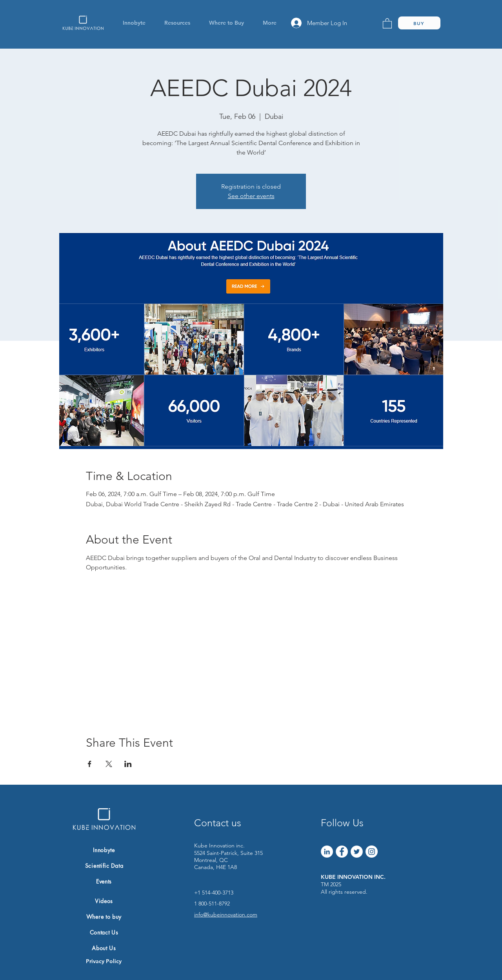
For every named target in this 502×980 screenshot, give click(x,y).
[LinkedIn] (327, 852)
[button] (134, 23)
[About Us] (104, 948)
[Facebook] (342, 852)
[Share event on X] (109, 764)
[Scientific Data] (104, 865)
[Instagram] (372, 852)
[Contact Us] (104, 932)
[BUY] (419, 23)
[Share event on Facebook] (90, 764)
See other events (251, 196)
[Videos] (104, 901)
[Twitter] (357, 852)
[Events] (104, 881)
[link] (387, 23)
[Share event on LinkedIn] (128, 764)
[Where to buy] (104, 916)
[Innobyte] (104, 850)
